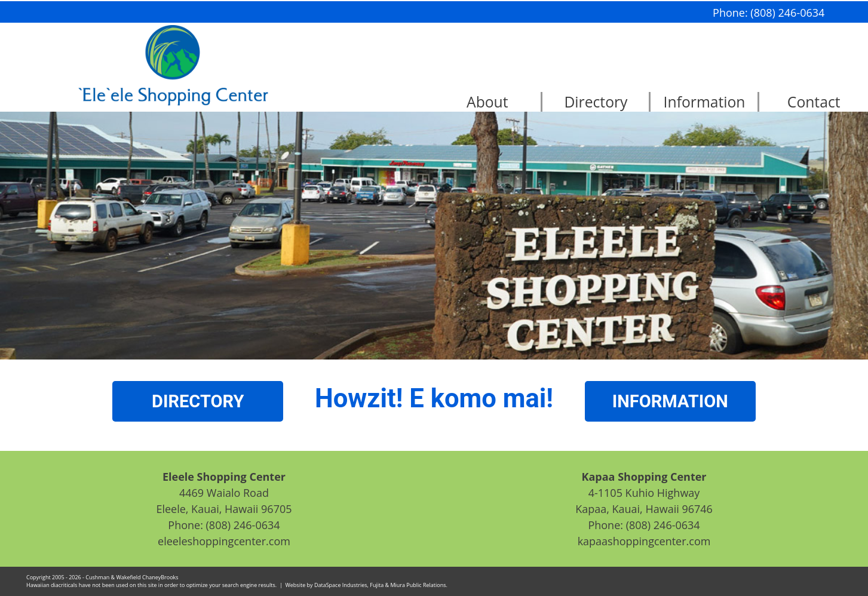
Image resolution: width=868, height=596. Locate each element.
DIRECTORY (198, 401)
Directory (596, 102)
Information (705, 102)
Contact (814, 102)
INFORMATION (670, 401)
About (487, 102)
